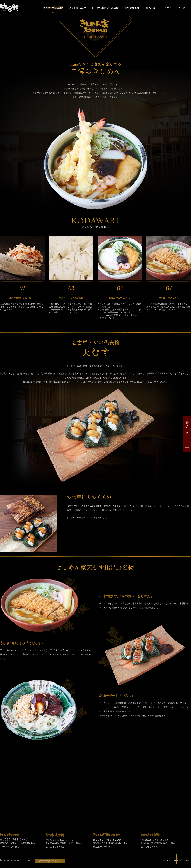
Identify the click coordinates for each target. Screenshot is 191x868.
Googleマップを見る (10, 847)
